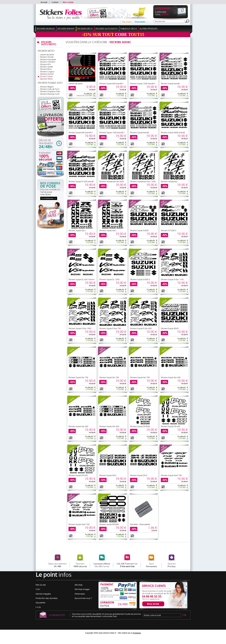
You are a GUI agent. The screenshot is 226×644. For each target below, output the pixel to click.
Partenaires (80, 594)
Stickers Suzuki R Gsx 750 (110, 328)
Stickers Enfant (66, 29)
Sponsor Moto (46, 79)
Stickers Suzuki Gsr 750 (78, 377)
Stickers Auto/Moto (106, 29)
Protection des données (47, 598)
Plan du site (41, 585)
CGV (38, 589)
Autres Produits (148, 29)
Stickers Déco (85, 29)
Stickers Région (47, 87)
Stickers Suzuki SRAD (170, 328)
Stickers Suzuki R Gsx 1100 (172, 279)
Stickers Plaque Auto (50, 83)
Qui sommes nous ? (83, 598)
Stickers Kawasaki (48, 59)
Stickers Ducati (47, 74)
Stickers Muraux (46, 29)
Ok (184, 615)
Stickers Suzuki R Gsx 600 (141, 328)
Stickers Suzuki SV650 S (140, 279)
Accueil (44, 2)
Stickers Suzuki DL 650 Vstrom (81, 279)
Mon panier (163, 9)
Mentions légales (43, 594)
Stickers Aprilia (46, 67)
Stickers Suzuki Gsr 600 (171, 377)
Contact (55, 2)
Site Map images (82, 589)
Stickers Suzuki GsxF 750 (171, 475)
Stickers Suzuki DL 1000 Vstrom (109, 280)
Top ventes (127, 22)
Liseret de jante (47, 54)
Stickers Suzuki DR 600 (170, 426)
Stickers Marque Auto (50, 94)
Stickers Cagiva (47, 72)
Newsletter (41, 603)
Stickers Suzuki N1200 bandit (81, 181)
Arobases (137, 633)
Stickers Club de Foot (50, 89)
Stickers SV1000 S (168, 230)
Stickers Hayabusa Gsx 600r (112, 181)
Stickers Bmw (46, 69)
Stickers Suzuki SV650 (139, 230)
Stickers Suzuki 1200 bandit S (143, 83)
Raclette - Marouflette (140, 524)
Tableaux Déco (129, 29)
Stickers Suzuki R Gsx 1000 (80, 328)
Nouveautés (140, 22)
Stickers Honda (47, 57)
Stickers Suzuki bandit (170, 83)
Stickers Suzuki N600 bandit (173, 132)
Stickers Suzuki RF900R (109, 524)
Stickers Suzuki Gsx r (77, 230)
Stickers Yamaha (48, 62)
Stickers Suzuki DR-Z (108, 475)
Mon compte (68, 2)
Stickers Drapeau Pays (50, 91)
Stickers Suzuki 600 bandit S (111, 83)
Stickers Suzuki (46, 76)
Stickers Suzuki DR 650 (78, 475)
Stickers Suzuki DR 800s (140, 426)
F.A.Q (38, 607)
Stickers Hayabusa (169, 181)
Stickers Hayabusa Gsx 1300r (143, 181)
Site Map (79, 585)
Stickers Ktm (45, 64)
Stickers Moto (46, 51)
